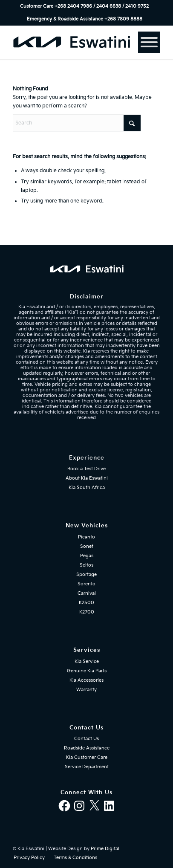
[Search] (77, 123)
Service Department (87, 767)
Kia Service (87, 661)
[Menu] (149, 42)
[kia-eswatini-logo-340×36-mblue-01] (72, 42)
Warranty (86, 690)
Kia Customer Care (87, 757)
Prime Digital (105, 849)
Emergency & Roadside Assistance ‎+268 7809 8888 (85, 19)
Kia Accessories (86, 680)
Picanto (86, 537)
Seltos (86, 565)
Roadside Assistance (87, 748)
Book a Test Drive (86, 469)
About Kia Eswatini (87, 478)
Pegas (87, 556)
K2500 (86, 603)
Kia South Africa (87, 488)
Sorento (86, 584)
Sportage (86, 574)
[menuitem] (85, 6)
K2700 (87, 612)
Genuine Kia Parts (87, 671)
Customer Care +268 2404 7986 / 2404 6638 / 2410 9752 (84, 6)
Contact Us (86, 739)
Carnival (87, 593)
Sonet (87, 546)
